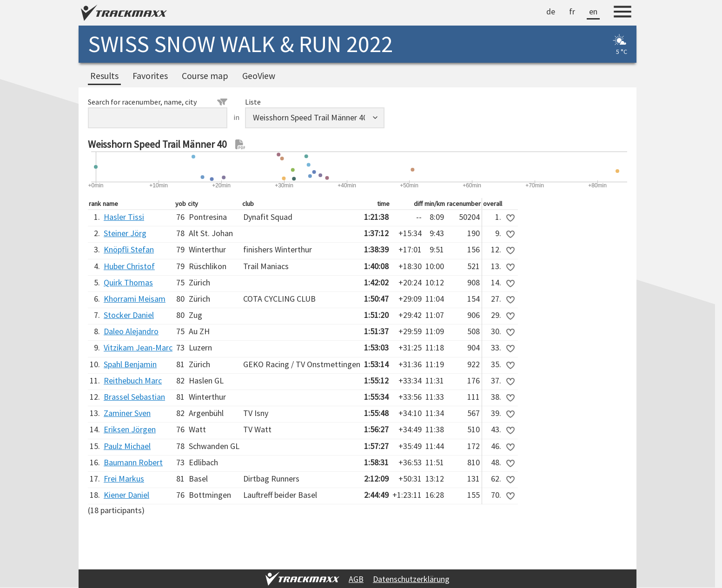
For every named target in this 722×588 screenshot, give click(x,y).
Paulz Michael (127, 446)
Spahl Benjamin (130, 364)
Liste (253, 102)
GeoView (259, 76)
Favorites (150, 76)
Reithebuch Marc (133, 380)
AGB (356, 579)
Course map (205, 76)
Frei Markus (124, 479)
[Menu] (623, 13)
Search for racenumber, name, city (158, 102)
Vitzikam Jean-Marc (138, 347)
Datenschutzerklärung (411, 579)
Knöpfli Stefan (129, 249)
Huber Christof (129, 266)
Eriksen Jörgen (130, 429)
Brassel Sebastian (134, 397)
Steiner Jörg (125, 233)
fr (572, 11)
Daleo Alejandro (131, 331)
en (593, 11)
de (551, 11)
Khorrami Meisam (135, 299)
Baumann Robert (133, 462)
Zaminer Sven (127, 413)
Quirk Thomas (128, 282)
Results (104, 76)
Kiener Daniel (126, 495)
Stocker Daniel (129, 315)
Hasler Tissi (124, 217)
